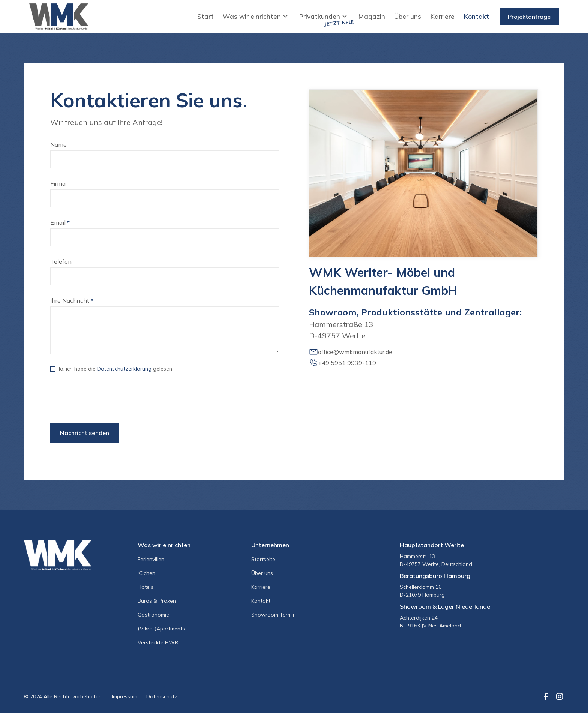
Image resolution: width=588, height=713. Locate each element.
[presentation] (107, 399)
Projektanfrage (529, 17)
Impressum (124, 696)
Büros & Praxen (157, 601)
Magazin (372, 16)
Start (205, 16)
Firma (58, 183)
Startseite (263, 559)
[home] (59, 17)
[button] (256, 16)
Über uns (408, 16)
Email (60, 222)
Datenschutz (162, 696)
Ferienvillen (151, 559)
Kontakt (476, 16)
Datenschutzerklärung (124, 369)
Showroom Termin (274, 615)
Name (58, 144)
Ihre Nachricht (72, 300)
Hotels (145, 587)
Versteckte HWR (158, 642)
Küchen (146, 573)
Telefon (61, 261)
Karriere (442, 16)
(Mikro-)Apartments (161, 629)
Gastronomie (153, 615)
